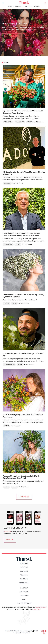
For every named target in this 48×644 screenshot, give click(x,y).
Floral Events (8, 245)
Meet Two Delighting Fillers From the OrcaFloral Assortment (23, 416)
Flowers (29, 122)
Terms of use (26, 633)
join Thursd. (38, 609)
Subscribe (7, 532)
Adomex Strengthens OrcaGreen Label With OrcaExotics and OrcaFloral (21, 477)
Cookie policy (19, 631)
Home (10, 7)
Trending (37, 7)
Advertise (24, 592)
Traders (24, 575)
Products (29, 7)
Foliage (18, 245)
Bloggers (24, 564)
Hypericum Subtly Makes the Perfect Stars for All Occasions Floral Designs (23, 112)
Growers (24, 571)
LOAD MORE (24, 497)
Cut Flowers (8, 122)
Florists (24, 579)
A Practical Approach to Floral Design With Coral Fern (23, 355)
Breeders (24, 567)
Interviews (7, 183)
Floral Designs (19, 122)
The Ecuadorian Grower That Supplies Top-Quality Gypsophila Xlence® (23, 296)
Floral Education (9, 365)
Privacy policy (29, 631)
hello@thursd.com (41, 607)
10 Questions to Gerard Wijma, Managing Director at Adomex (24, 173)
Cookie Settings (24, 603)
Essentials (24, 583)
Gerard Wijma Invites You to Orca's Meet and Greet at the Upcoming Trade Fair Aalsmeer (22, 234)
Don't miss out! (12, 36)
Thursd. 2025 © (10, 631)
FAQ (24, 600)
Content (24, 588)
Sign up (10, 540)
